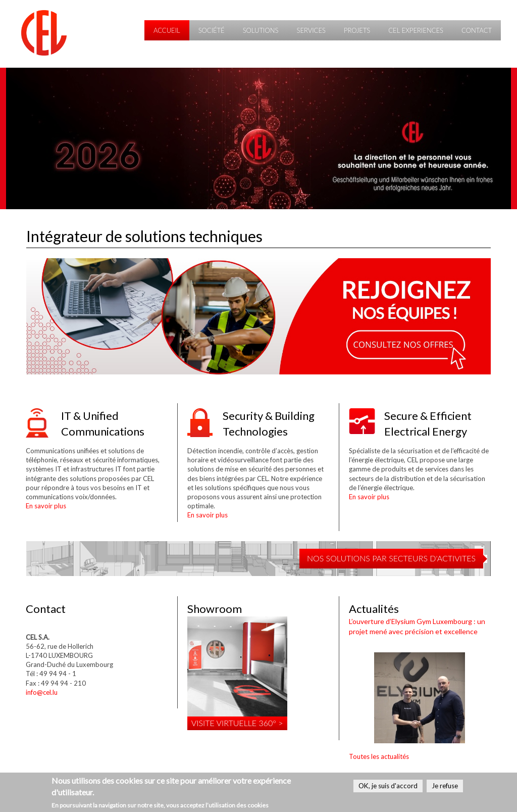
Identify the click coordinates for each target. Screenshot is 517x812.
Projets (357, 30)
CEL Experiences (416, 30)
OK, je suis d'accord (388, 786)
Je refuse (445, 786)
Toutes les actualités (379, 756)
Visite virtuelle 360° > (237, 723)
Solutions (261, 30)
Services (311, 30)
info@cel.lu (42, 692)
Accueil (167, 30)
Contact (477, 30)
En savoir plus (46, 506)
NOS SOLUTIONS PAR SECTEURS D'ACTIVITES (391, 558)
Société (212, 30)
